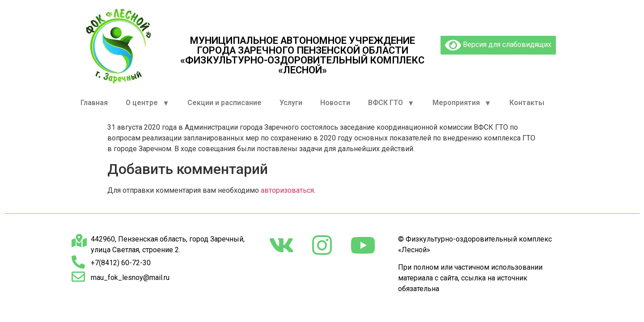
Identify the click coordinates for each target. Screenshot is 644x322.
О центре (148, 103)
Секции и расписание (225, 103)
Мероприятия (462, 103)
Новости (335, 103)
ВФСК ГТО (391, 103)
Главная (94, 103)
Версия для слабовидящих (498, 45)
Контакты (527, 103)
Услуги (291, 103)
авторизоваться (287, 190)
